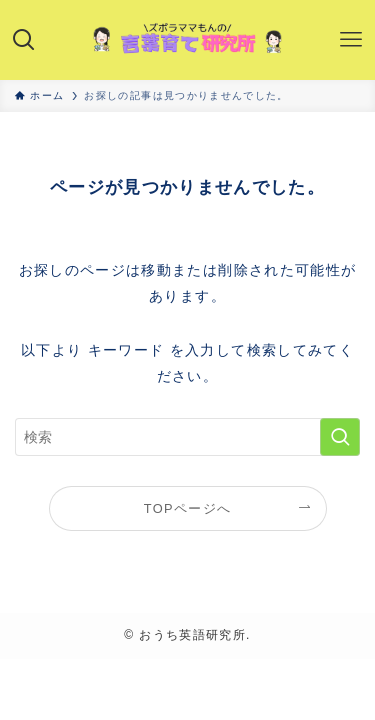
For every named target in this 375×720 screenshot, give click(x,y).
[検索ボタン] (24, 40)
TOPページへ (188, 508)
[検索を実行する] (340, 437)
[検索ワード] (187, 437)
